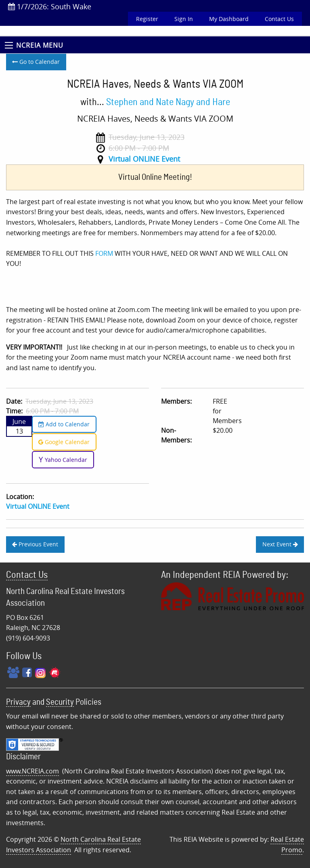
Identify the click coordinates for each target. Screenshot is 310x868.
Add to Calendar (64, 424)
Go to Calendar (36, 62)
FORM (105, 253)
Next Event (280, 544)
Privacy (18, 702)
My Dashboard (229, 19)
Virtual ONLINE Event (144, 159)
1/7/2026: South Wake (50, 6)
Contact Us (279, 19)
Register (147, 19)
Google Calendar (64, 442)
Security (60, 702)
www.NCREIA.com (32, 771)
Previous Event (35, 544)
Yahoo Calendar (63, 460)
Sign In (184, 19)
